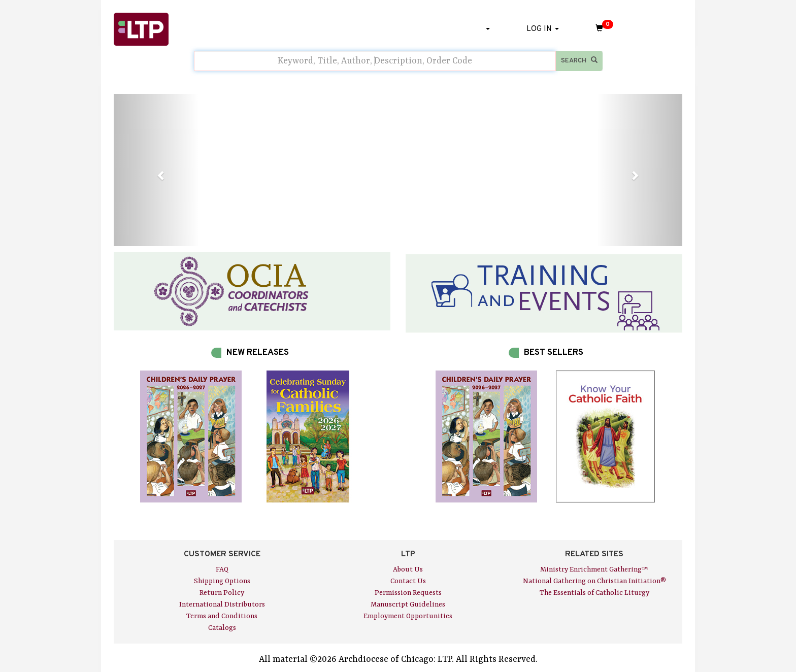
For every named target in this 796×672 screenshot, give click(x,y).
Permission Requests (408, 593)
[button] (156, 170)
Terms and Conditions (222, 616)
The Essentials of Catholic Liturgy (594, 593)
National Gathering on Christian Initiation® (594, 581)
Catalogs (222, 628)
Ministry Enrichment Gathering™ (594, 569)
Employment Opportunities (408, 616)
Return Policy (222, 593)
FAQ (222, 569)
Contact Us (408, 581)
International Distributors (222, 604)
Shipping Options (222, 581)
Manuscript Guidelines (408, 604)
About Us (408, 569)
